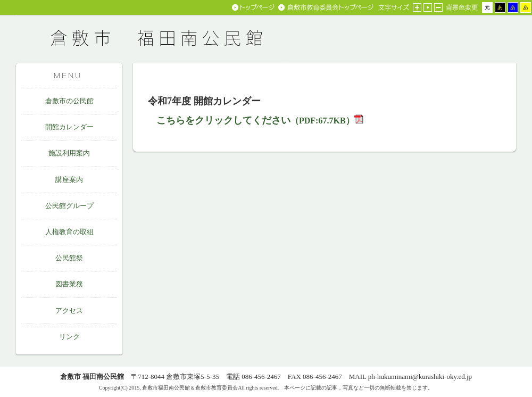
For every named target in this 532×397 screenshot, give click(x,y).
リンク (69, 337)
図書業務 (69, 284)
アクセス (69, 311)
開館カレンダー (69, 127)
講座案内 (69, 180)
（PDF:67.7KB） (255, 121)
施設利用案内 (69, 153)
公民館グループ (69, 206)
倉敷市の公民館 (69, 101)
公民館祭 (69, 258)
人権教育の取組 (69, 232)
